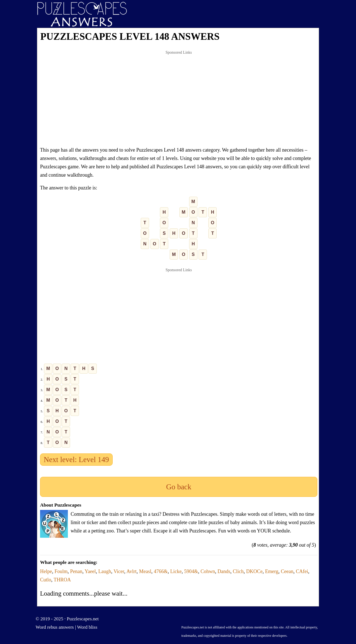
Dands (224, 571)
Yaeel (90, 571)
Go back (179, 487)
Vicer (119, 571)
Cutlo (46, 580)
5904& (191, 571)
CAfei (302, 571)
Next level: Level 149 (76, 460)
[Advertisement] (179, 98)
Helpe (46, 571)
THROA (62, 580)
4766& (161, 571)
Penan (76, 571)
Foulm (61, 571)
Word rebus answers (55, 627)
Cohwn (208, 571)
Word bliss (87, 627)
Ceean (287, 571)
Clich (238, 571)
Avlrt (131, 571)
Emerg (272, 571)
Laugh (105, 571)
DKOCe (254, 571)
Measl (145, 571)
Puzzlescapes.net (83, 619)
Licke (176, 571)
